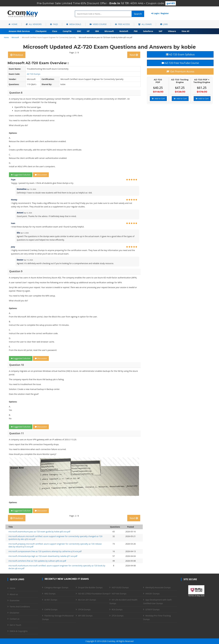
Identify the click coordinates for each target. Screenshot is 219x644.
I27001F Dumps (153, 609)
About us (14, 594)
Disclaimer (15, 613)
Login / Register (160, 13)
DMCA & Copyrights (19, 631)
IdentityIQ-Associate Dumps (158, 587)
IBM (97, 31)
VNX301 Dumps (153, 594)
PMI (136, 31)
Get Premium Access (180, 71)
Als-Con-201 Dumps (87, 600)
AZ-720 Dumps (34, 74)
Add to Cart (158, 99)
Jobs (164, 24)
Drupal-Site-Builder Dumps (90, 587)
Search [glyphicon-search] (138, 14)
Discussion (41, 175)
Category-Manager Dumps (56, 587)
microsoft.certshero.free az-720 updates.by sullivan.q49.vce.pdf (37, 561)
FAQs (54, 24)
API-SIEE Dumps (85, 616)
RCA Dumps (117, 609)
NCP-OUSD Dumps (120, 587)
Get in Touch (16, 625)
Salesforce (148, 31)
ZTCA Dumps (118, 616)
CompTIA (67, 31)
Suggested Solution (21, 175)
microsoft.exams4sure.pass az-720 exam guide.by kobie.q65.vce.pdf (39, 532)
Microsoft (109, 31)
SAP (160, 31)
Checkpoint (41, 31)
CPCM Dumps (84, 609)
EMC (79, 31)
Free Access (122, 24)
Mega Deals (74, 24)
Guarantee (15, 600)
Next (134, 55)
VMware (172, 31)
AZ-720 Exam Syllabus (180, 54)
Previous (17, 55)
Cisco (55, 31)
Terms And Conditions (20, 607)
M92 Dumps (50, 594)
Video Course (98, 24)
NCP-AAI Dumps (119, 594)
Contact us (15, 619)
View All (185, 31)
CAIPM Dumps (51, 609)
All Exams (145, 24)
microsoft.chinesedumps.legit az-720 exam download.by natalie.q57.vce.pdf (43, 556)
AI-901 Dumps (51, 600)
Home (13, 24)
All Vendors (34, 24)
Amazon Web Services (19, 31)
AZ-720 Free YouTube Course (180, 63)
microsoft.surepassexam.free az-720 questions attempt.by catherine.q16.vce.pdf (45, 551)
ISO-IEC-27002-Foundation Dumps (94, 594)
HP (88, 31)
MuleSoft (124, 31)
